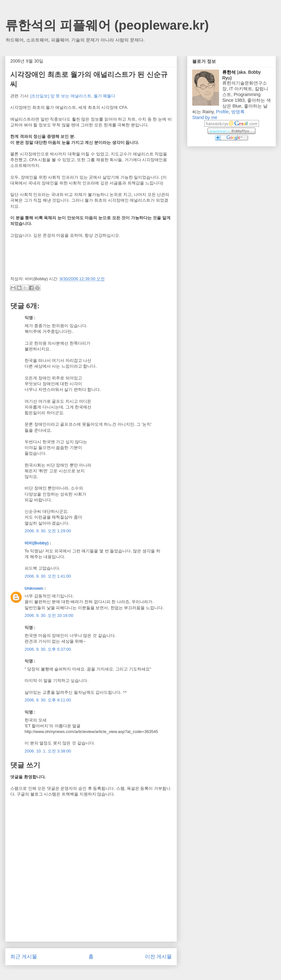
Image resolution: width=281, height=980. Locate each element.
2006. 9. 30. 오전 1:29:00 (48, 531)
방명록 (238, 112)
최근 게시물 (24, 957)
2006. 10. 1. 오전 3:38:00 (48, 751)
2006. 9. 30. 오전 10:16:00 (49, 615)
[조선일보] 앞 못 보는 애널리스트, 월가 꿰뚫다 (73, 96)
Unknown (34, 588)
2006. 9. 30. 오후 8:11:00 (48, 700)
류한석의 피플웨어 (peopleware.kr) (107, 25)
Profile (222, 112)
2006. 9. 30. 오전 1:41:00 (48, 576)
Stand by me (205, 117)
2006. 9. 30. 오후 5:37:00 (48, 649)
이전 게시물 (158, 957)
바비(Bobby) (37, 543)
